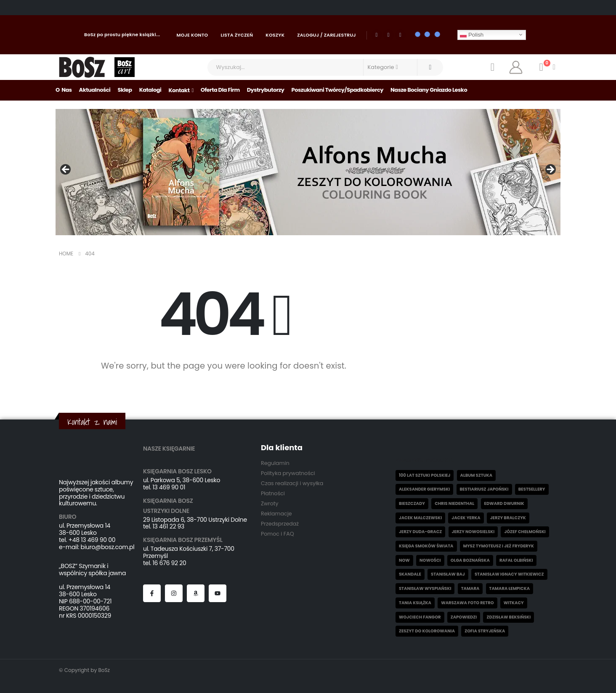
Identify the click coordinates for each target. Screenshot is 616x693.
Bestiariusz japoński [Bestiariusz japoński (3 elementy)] (484, 489)
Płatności (273, 493)
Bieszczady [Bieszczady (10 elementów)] (412, 503)
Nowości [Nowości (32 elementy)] (430, 560)
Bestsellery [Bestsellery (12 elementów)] (532, 489)
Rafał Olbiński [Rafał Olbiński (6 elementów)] (516, 560)
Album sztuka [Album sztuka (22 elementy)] (477, 475)
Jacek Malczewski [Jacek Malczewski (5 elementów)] (420, 518)
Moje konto (192, 35)
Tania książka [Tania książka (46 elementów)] (415, 603)
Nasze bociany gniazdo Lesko (429, 90)
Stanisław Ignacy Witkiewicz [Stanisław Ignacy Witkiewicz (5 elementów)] (509, 574)
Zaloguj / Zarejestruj (327, 35)
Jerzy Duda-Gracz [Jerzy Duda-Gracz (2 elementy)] (420, 532)
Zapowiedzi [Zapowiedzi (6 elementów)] (464, 617)
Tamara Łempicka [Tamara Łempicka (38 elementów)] (510, 588)
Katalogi (150, 90)
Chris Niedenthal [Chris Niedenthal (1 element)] (454, 503)
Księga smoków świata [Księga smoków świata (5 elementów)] (426, 546)
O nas (64, 90)
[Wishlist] (493, 67)
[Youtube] (388, 35)
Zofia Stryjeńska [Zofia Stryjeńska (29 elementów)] (485, 631)
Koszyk (275, 35)
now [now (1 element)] (404, 560)
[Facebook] (377, 35)
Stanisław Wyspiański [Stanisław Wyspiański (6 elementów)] (425, 588)
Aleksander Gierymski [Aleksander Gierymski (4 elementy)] (424, 489)
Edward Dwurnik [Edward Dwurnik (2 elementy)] (504, 503)
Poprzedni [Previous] (66, 170)
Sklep (125, 90)
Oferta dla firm (220, 90)
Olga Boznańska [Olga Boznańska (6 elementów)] (470, 560)
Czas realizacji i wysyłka (292, 483)
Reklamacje (276, 514)
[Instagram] (401, 35)
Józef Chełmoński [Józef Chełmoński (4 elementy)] (525, 532)
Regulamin (275, 463)
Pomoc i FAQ (277, 534)
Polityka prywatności (288, 473)
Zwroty (270, 503)
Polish (472, 35)
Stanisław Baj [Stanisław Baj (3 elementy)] (448, 574)
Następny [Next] (550, 170)
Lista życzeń (237, 35)
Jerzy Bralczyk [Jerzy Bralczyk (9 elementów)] (508, 518)
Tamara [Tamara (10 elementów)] (470, 588)
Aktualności (95, 90)
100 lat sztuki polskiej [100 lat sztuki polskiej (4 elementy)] (425, 475)
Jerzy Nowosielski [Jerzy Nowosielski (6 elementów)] (473, 532)
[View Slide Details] (308, 172)
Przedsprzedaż (280, 524)
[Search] (430, 67)
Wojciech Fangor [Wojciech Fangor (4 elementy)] (420, 617)
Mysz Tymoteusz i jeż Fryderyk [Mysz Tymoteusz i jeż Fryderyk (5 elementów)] (499, 546)
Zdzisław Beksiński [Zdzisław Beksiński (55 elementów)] (508, 617)
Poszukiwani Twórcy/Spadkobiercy (338, 90)
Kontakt (179, 90)
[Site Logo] (82, 67)
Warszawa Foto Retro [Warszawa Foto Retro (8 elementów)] (467, 603)
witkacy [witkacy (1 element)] (514, 603)
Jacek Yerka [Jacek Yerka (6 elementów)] (466, 518)
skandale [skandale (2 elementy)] (410, 574)
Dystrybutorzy (266, 90)
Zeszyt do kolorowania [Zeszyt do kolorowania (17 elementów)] (427, 631)
